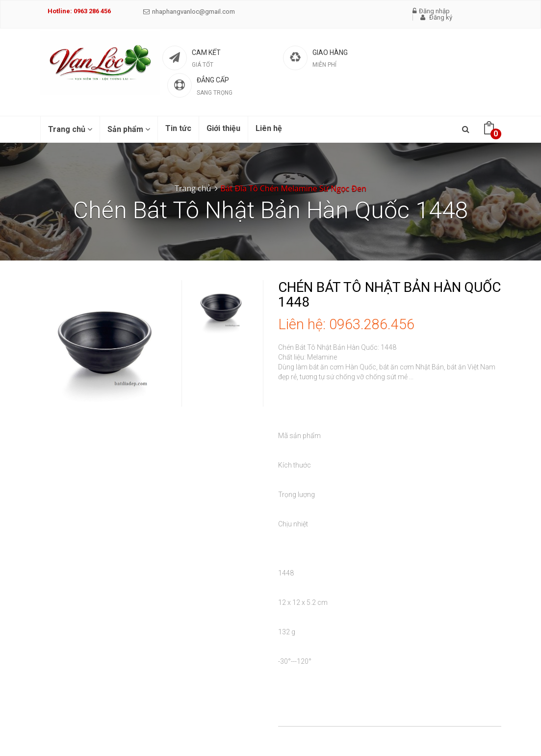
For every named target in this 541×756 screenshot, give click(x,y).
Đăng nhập (431, 11)
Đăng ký (436, 17)
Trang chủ (70, 129)
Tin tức (178, 128)
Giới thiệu (223, 128)
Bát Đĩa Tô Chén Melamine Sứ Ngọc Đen (293, 188)
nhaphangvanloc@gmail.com (189, 12)
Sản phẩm (129, 129)
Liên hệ (269, 128)
